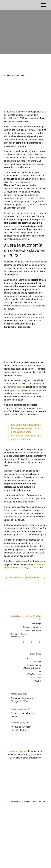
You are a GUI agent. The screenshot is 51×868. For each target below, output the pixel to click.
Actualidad (21, 751)
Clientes (38, 662)
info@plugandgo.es (20, 616)
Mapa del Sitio (39, 802)
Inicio (26, 658)
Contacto (37, 678)
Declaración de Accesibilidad (18, 802)
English (38, 681)
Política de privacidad (32, 627)
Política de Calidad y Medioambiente (20, 635)
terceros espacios (17, 387)
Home (12, 751)
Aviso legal (37, 624)
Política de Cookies (33, 631)
